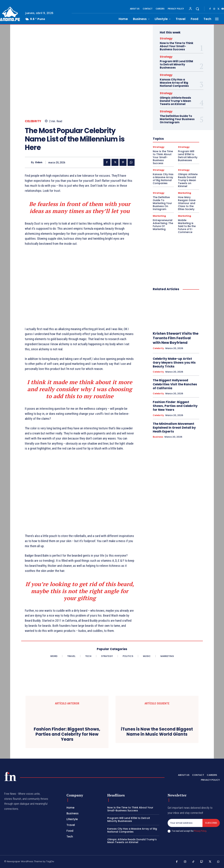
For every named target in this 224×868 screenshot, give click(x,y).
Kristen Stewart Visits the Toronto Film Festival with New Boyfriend (176, 338)
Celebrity (33, 121)
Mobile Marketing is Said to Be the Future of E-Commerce (187, 226)
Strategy (166, 38)
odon (39, 162)
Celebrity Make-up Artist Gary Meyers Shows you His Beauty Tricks (174, 363)
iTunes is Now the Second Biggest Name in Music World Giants (157, 732)
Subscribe (211, 823)
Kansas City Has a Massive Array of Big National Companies (174, 83)
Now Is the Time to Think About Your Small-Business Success (176, 46)
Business (158, 437)
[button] (197, 9)
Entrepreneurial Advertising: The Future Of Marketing (163, 225)
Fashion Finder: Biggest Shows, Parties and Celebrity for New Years (175, 406)
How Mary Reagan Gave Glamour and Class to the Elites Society (187, 203)
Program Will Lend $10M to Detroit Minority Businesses (176, 64)
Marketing (185, 193)
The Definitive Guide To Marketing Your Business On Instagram (177, 119)
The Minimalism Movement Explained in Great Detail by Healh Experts (174, 428)
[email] (185, 823)
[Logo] (10, 776)
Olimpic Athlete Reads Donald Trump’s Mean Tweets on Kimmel (175, 101)
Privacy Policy (200, 831)
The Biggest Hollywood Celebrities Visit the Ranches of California (175, 384)
